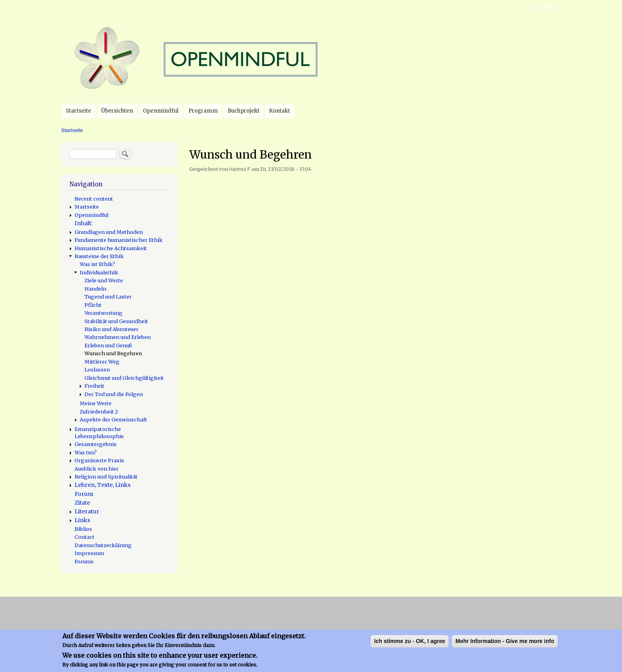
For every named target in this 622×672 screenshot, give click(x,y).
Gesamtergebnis (96, 444)
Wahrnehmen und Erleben (118, 337)
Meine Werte (96, 403)
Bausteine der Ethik (99, 256)
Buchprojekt (244, 111)
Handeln (95, 289)
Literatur (87, 511)
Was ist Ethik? (97, 264)
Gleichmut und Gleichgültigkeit (124, 378)
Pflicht (93, 305)
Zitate (82, 503)
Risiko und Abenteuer (111, 329)
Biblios (83, 529)
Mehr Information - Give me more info (505, 644)
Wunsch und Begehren (113, 353)
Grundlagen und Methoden (109, 232)
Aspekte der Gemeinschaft (113, 419)
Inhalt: (84, 223)
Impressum (89, 553)
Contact (84, 537)
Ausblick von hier (97, 469)
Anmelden (545, 8)
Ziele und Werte (104, 280)
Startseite (79, 111)
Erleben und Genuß (108, 345)
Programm (203, 111)
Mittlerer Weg (102, 362)
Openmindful (161, 111)
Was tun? (86, 452)
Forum (84, 494)
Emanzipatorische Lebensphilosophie (99, 433)
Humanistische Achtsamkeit (111, 248)
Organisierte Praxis (99, 460)
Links (82, 520)
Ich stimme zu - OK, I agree (410, 644)
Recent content (94, 199)
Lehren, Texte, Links (103, 485)
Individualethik (99, 272)
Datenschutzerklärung (103, 545)
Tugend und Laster (108, 297)
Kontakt (279, 111)
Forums (84, 561)
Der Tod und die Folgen (114, 394)
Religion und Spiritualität (106, 477)
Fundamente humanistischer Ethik (119, 240)
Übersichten (117, 111)
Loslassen (97, 370)
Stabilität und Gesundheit (116, 321)
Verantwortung (104, 313)
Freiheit (94, 386)
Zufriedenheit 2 (99, 412)
